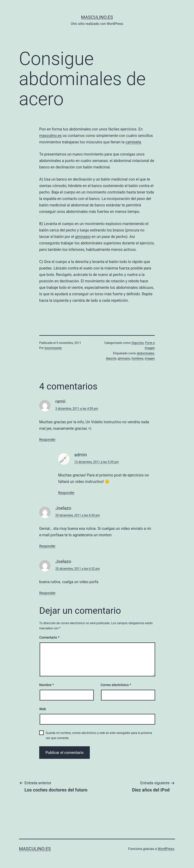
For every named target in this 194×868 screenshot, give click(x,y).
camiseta (133, 142)
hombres (137, 358)
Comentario (49, 637)
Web (43, 709)
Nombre (47, 685)
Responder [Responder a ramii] (47, 440)
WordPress (166, 849)
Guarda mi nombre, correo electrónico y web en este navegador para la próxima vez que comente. (99, 735)
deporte (111, 358)
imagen (150, 358)
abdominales (145, 353)
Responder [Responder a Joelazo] (47, 546)
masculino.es (97, 17)
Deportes (138, 343)
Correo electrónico (116, 685)
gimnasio (83, 237)
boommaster (53, 348)
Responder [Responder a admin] (66, 493)
